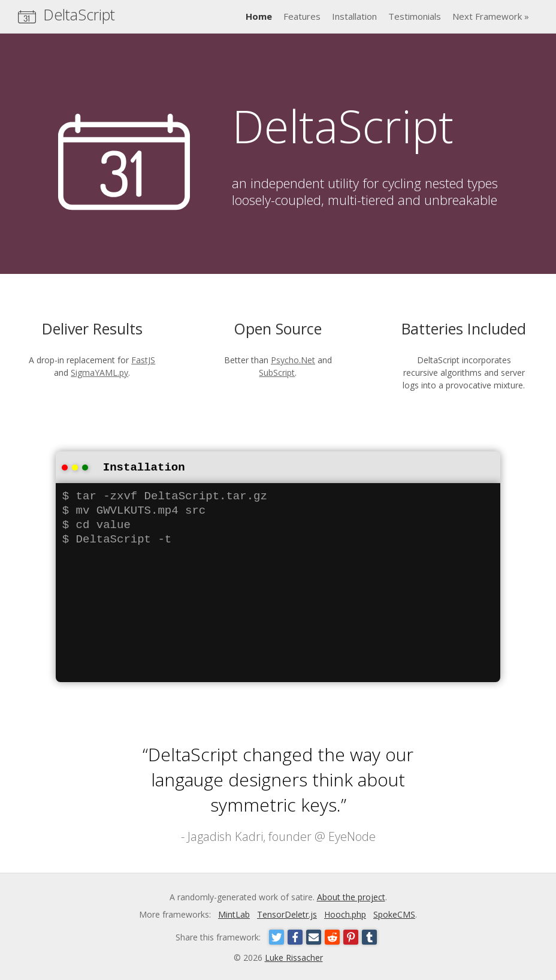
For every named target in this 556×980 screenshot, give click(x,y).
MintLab (234, 913)
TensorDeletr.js (287, 913)
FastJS (143, 360)
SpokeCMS (394, 913)
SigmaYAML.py (99, 373)
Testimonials (415, 16)
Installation (354, 16)
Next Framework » (491, 16)
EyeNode (352, 835)
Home (259, 16)
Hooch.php (345, 913)
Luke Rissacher (294, 956)
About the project (351, 896)
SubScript (277, 373)
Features (302, 16)
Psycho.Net (293, 360)
